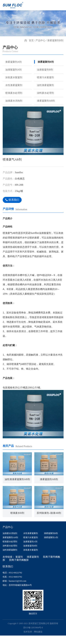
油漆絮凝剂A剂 (12, 70)
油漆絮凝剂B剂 (43, 70)
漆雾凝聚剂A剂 (12, 62)
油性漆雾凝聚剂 (44, 85)
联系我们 (12, 200)
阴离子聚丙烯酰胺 (19, 560)
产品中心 (40, 40)
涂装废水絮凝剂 (12, 77)
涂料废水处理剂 (44, 93)
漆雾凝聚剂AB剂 (44, 101)
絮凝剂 (19, 557)
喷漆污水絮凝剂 (44, 77)
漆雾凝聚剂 (33, 557)
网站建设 (38, 632)
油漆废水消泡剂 (12, 101)
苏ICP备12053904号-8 (33, 627)
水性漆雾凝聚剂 (12, 85)
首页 (31, 40)
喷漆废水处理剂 (12, 93)
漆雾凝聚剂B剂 (55, 40)
